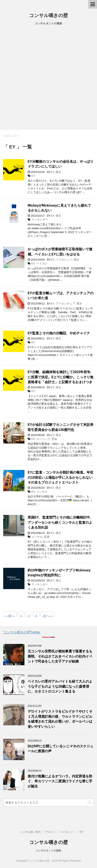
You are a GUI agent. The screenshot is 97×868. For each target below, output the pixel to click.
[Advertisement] (48, 79)
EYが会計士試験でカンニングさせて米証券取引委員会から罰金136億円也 (61, 427)
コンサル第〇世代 (30, 832)
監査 (47, 537)
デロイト (50, 832)
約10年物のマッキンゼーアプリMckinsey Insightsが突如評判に (59, 573)
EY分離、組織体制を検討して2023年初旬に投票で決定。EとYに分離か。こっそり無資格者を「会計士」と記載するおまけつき (61, 377)
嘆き (58, 172)
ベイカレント (64, 260)
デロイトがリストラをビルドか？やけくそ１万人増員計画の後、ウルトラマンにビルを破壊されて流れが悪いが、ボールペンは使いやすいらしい (60, 719)
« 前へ (10, 615)
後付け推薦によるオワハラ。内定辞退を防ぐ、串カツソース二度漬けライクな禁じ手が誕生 (60, 781)
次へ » (48, 615)
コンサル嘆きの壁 (48, 15)
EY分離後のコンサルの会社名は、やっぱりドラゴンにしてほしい (61, 164)
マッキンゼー (40, 220)
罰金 (54, 439)
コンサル (42, 492)
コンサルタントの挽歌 (48, 851)
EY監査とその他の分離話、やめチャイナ (59, 333)
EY (53, 172)
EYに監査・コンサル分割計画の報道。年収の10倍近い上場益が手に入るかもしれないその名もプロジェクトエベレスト (61, 477)
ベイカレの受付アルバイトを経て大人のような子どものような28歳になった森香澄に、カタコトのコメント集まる (60, 686)
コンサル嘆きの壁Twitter (22, 632)
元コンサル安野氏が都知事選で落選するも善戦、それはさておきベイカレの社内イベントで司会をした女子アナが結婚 (60, 656)
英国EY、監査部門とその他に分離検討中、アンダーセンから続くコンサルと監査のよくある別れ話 (61, 522)
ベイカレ (42, 263)
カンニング (43, 439)
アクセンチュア (65, 304)
